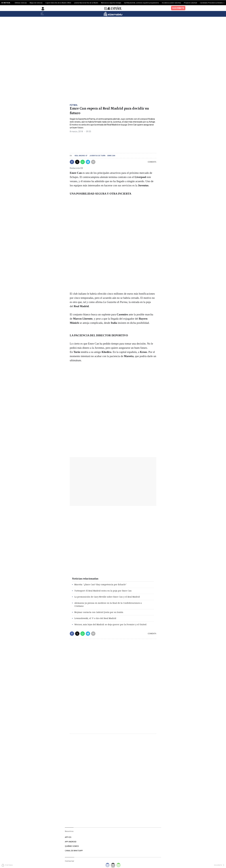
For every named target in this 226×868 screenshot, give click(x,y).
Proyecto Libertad (190, 3)
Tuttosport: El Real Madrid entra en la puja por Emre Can (103, 591)
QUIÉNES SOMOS (72, 846)
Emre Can (111, 156)
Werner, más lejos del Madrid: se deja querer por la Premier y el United (110, 624)
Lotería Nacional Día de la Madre (86, 3)
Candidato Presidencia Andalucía (212, 3)
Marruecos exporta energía (111, 3)
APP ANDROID (71, 842)
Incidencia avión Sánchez (171, 3)
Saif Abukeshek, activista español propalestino (141, 3)
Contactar (70, 861)
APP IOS (68, 837)
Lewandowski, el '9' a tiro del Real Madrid (95, 618)
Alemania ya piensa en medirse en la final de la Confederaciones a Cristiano (108, 604)
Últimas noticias (21, 3)
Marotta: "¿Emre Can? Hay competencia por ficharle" (100, 584)
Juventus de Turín (97, 156)
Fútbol (74, 105)
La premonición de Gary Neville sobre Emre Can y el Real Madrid (107, 597)
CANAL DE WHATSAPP (74, 851)
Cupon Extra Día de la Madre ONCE (58, 3)
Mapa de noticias (36, 3)
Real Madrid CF (81, 156)
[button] (72, 162)
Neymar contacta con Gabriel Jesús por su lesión (99, 612)
